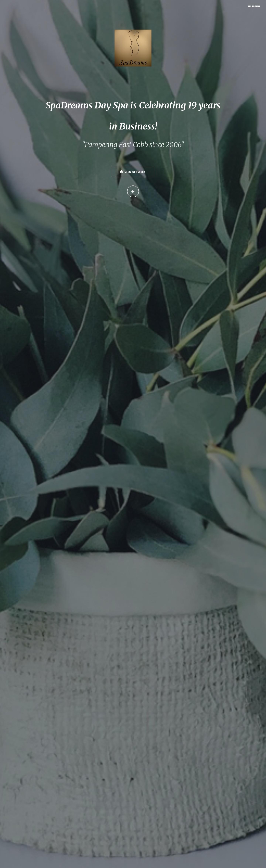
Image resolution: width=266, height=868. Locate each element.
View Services (135, 172)
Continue (133, 192)
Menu (256, 6)
